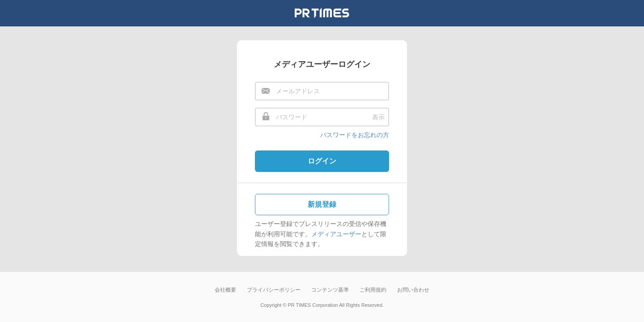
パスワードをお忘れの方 (355, 135)
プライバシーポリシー (274, 290)
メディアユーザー (336, 234)
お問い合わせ (413, 290)
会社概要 (225, 290)
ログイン (322, 161)
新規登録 (322, 204)
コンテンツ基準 (330, 290)
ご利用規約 (373, 290)
